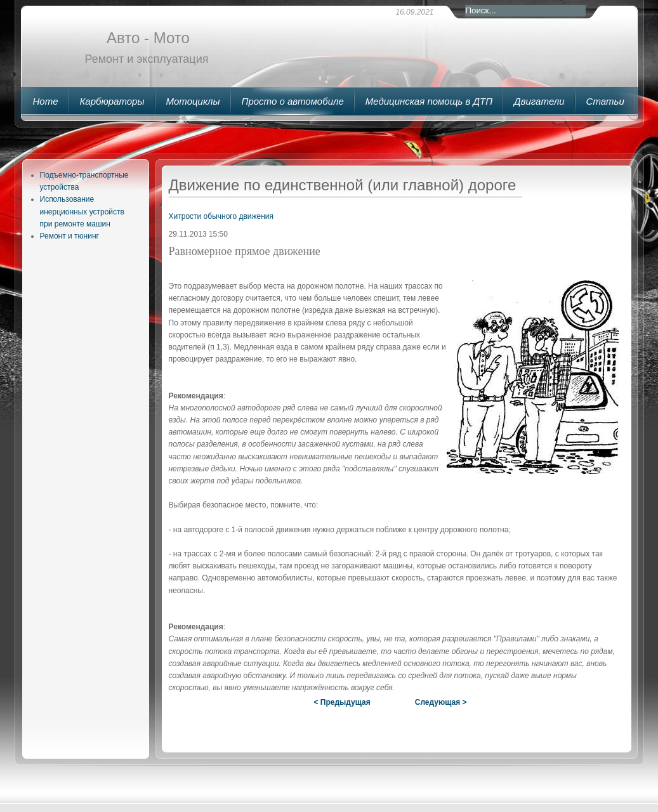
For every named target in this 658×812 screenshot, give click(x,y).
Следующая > (441, 702)
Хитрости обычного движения (221, 216)
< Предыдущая (342, 702)
